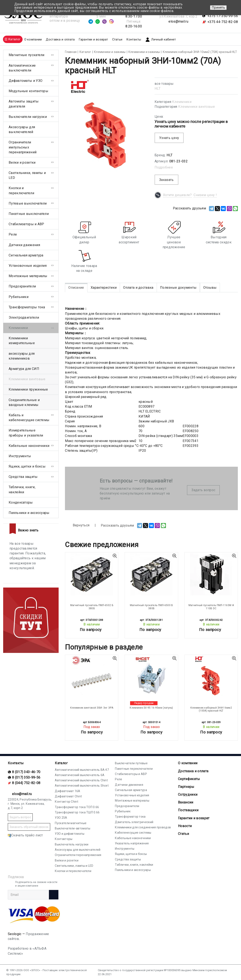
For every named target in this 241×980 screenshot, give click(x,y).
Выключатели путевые (131, 763)
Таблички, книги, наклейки (22, 489)
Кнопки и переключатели (21, 190)
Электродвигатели (24, 317)
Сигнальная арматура (26, 255)
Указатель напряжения (132, 843)
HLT (158, 88)
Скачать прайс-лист (25, 835)
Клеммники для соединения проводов (143, 827)
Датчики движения (24, 245)
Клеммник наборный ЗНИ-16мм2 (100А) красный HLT (211, 709)
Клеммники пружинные (28, 389)
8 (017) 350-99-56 (26, 777)
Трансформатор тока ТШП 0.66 (77, 812)
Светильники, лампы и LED (27, 175)
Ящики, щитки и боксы (27, 466)
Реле (13, 234)
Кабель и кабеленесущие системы (29, 418)
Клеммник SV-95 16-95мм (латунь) (151, 708)
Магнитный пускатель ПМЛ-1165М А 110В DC (211, 607)
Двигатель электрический (134, 822)
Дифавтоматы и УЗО (26, 81)
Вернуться (77, 525)
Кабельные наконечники (29, 446)
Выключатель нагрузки (72, 844)
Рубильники (19, 297)
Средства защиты (23, 477)
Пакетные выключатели (29, 214)
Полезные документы (178, 288)
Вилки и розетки (22, 162)
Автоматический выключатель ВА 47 (82, 770)
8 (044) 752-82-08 (26, 783)
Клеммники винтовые (197, 107)
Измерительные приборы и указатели (26, 433)
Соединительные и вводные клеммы (24, 402)
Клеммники (182, 102)
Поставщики (188, 810)
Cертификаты (189, 779)
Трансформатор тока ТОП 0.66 (77, 807)
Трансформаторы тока (27, 307)
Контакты (134, 39)
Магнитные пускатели (27, 55)
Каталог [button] (14, 39)
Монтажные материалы (28, 276)
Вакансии (186, 802)
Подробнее (164, 167)
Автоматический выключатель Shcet (82, 786)
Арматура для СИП (24, 369)
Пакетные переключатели (134, 769)
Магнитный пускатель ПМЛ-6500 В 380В (151, 607)
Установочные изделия (28, 266)
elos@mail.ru (178, 21)
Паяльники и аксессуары (29, 513)
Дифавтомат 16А (67, 791)
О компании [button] (33, 39)
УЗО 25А (61, 818)
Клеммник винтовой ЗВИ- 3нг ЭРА (92, 708)
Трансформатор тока (130, 817)
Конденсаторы (21, 502)
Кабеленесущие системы (133, 833)
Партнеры (186, 787)
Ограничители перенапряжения (78, 855)
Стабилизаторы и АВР (26, 224)
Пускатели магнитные (71, 823)
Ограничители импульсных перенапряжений (23, 147)
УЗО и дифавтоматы (70, 834)
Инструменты (20, 456)
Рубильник (123, 811)
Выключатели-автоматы (73, 828)
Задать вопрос (203, 490)
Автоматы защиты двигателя (24, 104)
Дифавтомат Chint (68, 796)
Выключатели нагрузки (28, 117)
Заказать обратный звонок (29, 827)
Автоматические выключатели (22, 68)
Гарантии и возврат (93, 39)
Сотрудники (188, 795)
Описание (76, 288)
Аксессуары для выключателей (22, 129)
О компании (188, 763)
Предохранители (22, 286)
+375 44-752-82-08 (223, 22)
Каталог (61, 763)
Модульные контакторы (28, 91)
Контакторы (64, 839)
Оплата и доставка (138, 288)
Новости (185, 826)
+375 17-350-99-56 (223, 16)
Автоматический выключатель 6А (80, 775)
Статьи (117, 39)
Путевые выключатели (28, 203)
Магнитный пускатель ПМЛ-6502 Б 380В (92, 607)
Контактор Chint (67, 802)
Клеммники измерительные (22, 341)
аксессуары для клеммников (22, 356)
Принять (218, 7)
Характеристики (104, 288)
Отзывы (210, 288)
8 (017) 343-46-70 (26, 772)
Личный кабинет (160, 40)
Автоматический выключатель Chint (81, 780)
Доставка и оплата (60, 39)
